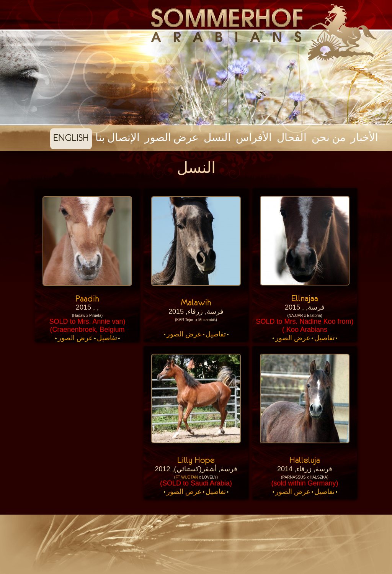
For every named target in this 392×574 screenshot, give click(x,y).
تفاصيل (324, 338)
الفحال (292, 138)
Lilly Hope (196, 460)
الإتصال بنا (118, 138)
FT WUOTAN (187, 477)
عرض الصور (172, 138)
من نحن (329, 138)
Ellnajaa (305, 298)
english (71, 138)
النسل (217, 138)
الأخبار (364, 138)
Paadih (87, 298)
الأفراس (254, 138)
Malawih (196, 302)
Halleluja (305, 460)
